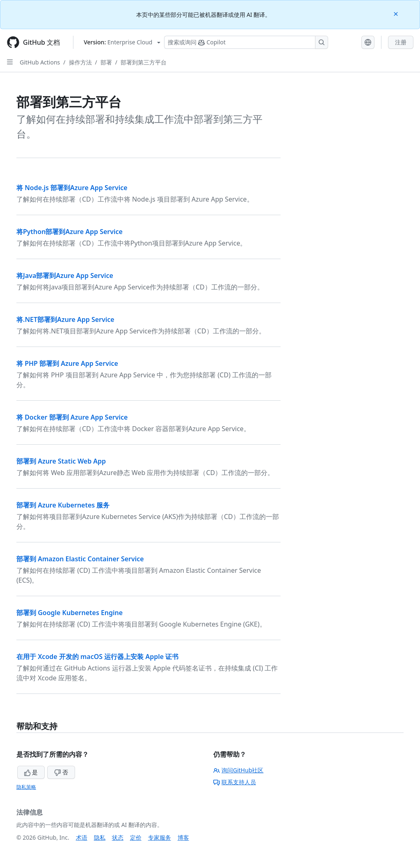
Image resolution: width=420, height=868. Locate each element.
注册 (401, 42)
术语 (82, 837)
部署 (106, 62)
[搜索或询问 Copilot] (246, 42)
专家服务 (160, 837)
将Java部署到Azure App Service (65, 276)
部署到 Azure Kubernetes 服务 (63, 505)
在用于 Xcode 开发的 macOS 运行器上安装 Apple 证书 (97, 657)
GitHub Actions (40, 62)
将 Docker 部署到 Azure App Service (72, 417)
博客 (183, 837)
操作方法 (80, 62)
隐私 (100, 837)
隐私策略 (26, 787)
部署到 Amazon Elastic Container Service (80, 559)
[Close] (397, 13)
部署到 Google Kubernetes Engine (70, 613)
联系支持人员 (235, 782)
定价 (136, 837)
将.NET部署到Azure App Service (65, 319)
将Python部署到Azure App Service (70, 232)
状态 (118, 837)
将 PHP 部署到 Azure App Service (67, 363)
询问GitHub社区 (239, 770)
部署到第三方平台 (144, 62)
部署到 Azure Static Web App (61, 461)
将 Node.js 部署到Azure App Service (72, 188)
